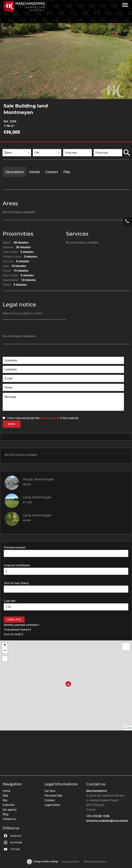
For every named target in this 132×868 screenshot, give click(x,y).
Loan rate (10, 601)
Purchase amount (15, 547)
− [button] (5, 651)
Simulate (14, 620)
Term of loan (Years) (16, 583)
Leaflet (128, 728)
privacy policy (50, 418)
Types (8, 147)
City (37, 147)
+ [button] (5, 645)
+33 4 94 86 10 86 (98, 816)
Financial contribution (17, 565)
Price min (72, 147)
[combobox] (17, 153)
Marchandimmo (97, 791)
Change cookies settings (46, 862)
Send (12, 424)
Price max (102, 147)
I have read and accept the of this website (43, 418)
